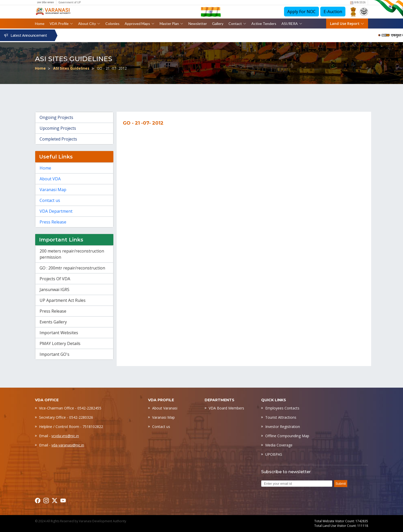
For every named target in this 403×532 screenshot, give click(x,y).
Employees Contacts (282, 408)
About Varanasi (165, 408)
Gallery (218, 24)
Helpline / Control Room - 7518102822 (71, 427)
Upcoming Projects (58, 128)
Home (40, 24)
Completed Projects (58, 139)
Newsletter (198, 24)
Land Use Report (347, 24)
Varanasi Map (53, 190)
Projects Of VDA (55, 279)
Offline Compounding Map (287, 436)
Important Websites (59, 333)
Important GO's (54, 354)
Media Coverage (279, 445)
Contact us (50, 200)
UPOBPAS (274, 454)
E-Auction (333, 12)
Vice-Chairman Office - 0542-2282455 (70, 408)
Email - (59, 436)
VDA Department (56, 211)
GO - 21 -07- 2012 (112, 68)
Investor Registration (283, 427)
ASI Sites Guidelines (71, 68)
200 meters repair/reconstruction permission (72, 254)
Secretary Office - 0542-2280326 (66, 417)
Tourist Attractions (281, 417)
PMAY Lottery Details (60, 343)
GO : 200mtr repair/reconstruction (72, 268)
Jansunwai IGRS (54, 290)
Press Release (53, 222)
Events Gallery (53, 322)
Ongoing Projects (56, 117)
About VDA (50, 179)
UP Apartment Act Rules (63, 300)
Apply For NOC (301, 12)
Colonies (112, 24)
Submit (341, 484)
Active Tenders (264, 24)
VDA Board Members (226, 408)
